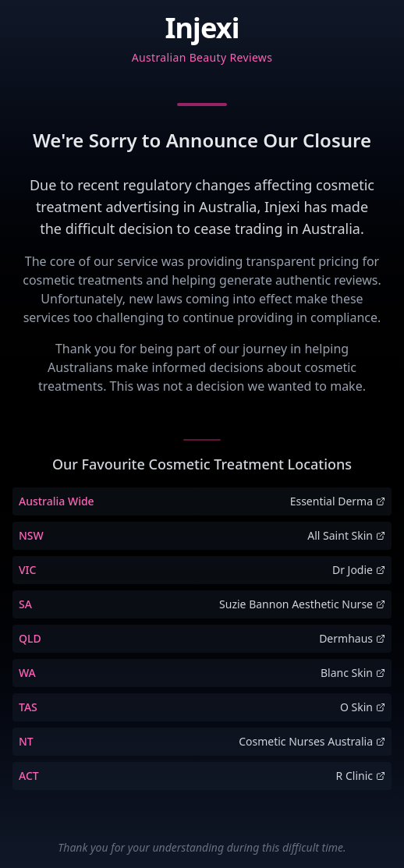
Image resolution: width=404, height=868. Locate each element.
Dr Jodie (359, 570)
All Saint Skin (346, 535)
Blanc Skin (353, 673)
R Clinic (361, 776)
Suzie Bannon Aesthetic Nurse (302, 604)
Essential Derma (338, 501)
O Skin (363, 707)
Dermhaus (352, 638)
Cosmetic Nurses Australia (312, 741)
